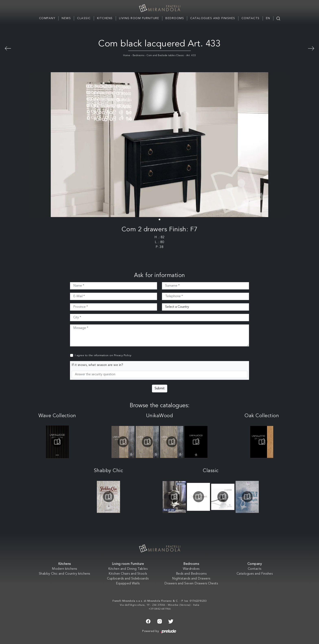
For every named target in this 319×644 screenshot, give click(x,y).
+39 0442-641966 (160, 609)
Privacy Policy (123, 355)
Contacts (251, 18)
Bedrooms (175, 18)
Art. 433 (191, 56)
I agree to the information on (103, 355)
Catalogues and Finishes (213, 18)
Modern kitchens (64, 569)
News (66, 18)
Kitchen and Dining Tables (128, 569)
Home (127, 56)
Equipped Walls (128, 584)
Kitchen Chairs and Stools (128, 574)
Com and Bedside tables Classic (165, 56)
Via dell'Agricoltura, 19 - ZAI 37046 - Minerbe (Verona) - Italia (160, 605)
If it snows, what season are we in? (97, 365)
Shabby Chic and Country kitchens (64, 574)
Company (47, 18)
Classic (84, 18)
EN (268, 18)
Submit (160, 389)
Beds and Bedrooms (191, 574)
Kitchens (105, 18)
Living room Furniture (139, 18)
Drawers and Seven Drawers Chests (191, 584)
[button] (159, 219)
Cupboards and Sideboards (128, 579)
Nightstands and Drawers (191, 579)
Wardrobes (191, 569)
